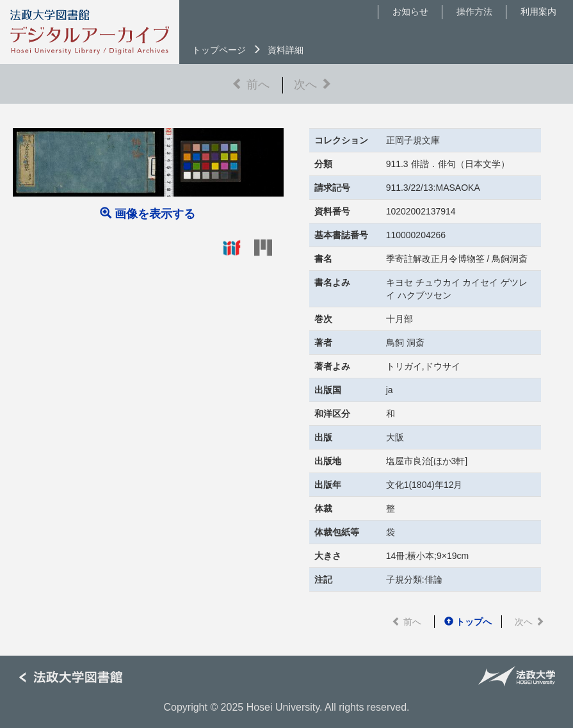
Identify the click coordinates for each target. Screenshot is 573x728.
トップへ (468, 622)
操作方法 (474, 12)
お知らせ (410, 12)
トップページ (219, 50)
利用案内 (538, 12)
